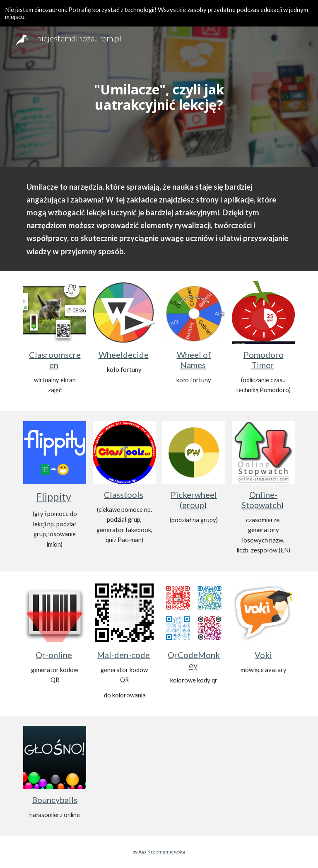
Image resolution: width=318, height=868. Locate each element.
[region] (159, 13)
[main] (159, 97)
